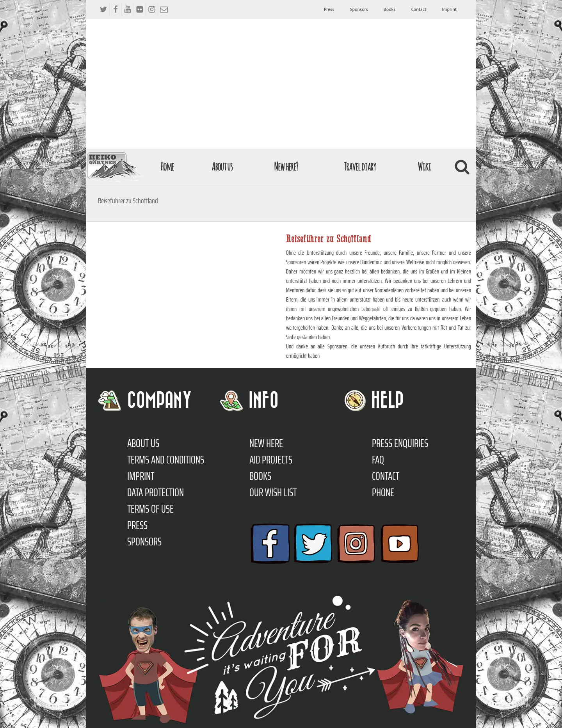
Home (167, 166)
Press (329, 9)
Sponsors (359, 9)
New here (266, 443)
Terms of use (150, 509)
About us (222, 166)
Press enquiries (400, 443)
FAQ (378, 460)
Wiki (424, 166)
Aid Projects (271, 460)
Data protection (156, 492)
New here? (286, 166)
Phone (383, 492)
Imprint (449, 9)
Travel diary (360, 166)
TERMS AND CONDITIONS (166, 460)
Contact (419, 9)
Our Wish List (273, 492)
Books (390, 9)
